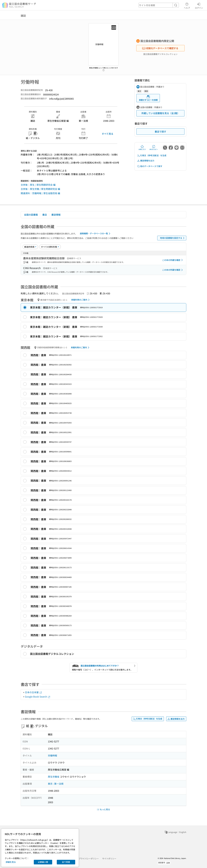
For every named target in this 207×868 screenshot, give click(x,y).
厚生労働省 (54, 777)
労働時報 (52, 755)
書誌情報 (56, 215)
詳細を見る (11, 862)
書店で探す (160, 132)
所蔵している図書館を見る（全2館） (160, 113)
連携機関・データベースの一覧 (96, 234)
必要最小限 (43, 862)
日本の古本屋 (33, 692)
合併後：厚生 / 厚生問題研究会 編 (38, 185)
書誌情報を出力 (146, 161)
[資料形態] (50, 247)
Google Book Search (38, 697)
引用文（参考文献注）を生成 (152, 155)
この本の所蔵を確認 (173, 260)
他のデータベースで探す (150, 166)
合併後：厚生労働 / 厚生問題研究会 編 (40, 189)
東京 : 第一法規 (56, 784)
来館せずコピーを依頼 (148, 98)
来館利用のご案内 (81, 300)
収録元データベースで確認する (160, 48)
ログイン (199, 5)
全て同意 (66, 862)
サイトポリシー (109, 859)
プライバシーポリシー (89, 859)
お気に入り (142, 148)
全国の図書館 (31, 215)
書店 (45, 215)
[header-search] (159, 5)
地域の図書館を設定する (173, 238)
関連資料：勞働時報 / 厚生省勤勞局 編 (40, 193)
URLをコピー (154, 148)
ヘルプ (187, 5)
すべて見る (108, 134)
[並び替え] (30, 247)
